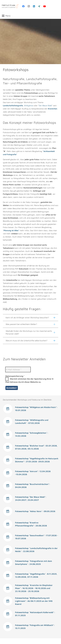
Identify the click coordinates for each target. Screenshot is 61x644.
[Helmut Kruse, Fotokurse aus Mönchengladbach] (10, 6)
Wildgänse (29, 106)
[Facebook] (23, 6)
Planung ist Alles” (11, 230)
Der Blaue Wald (45, 106)
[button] (6, 16)
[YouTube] (45, 6)
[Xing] (39, 6)
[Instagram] (29, 6)
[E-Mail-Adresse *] (18, 370)
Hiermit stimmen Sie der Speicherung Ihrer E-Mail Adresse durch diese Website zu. (30, 380)
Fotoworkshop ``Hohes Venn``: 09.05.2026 (35, 511)
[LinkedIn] (34, 6)
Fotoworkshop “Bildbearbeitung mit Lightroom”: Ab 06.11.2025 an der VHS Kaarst (34, 601)
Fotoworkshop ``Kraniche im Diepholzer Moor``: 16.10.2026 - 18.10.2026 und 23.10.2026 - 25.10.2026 (34, 588)
